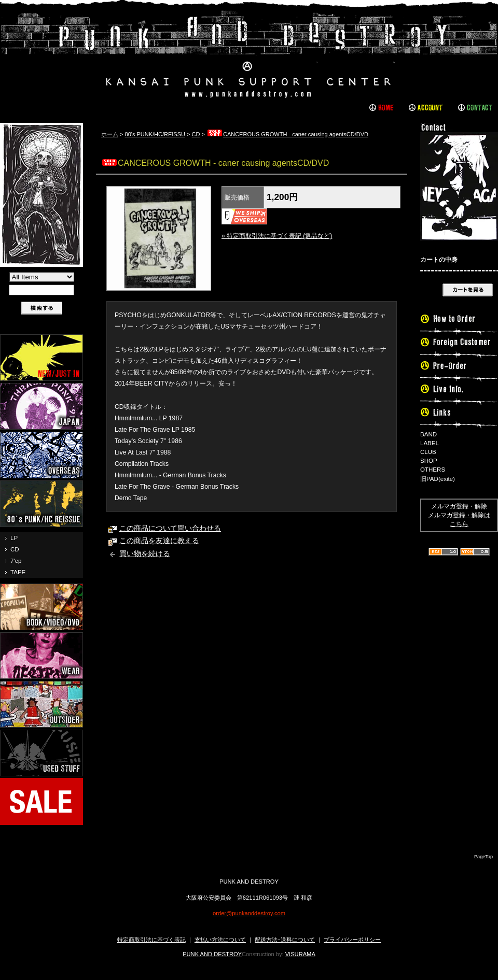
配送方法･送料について (285, 940)
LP (14, 538)
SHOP (429, 461)
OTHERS (433, 470)
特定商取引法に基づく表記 (151, 940)
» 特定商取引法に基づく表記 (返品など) (277, 236)
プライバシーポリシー (352, 940)
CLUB (428, 452)
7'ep (16, 561)
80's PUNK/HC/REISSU (155, 134)
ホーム (110, 134)
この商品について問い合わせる (170, 528)
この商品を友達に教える (159, 541)
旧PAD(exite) (438, 479)
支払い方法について (220, 940)
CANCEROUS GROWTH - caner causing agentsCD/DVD (287, 134)
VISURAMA (300, 954)
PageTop (483, 857)
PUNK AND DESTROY (212, 954)
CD (15, 549)
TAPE (18, 572)
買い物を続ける (145, 554)
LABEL (430, 443)
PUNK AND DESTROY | (249, 54)
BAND (428, 434)
